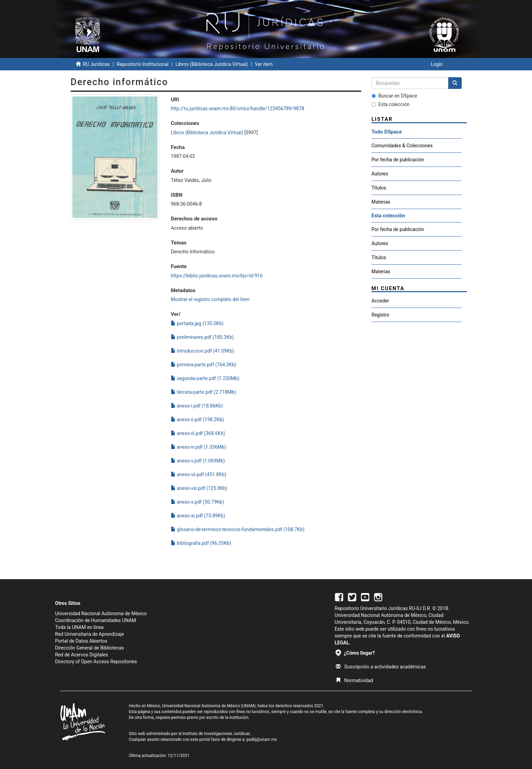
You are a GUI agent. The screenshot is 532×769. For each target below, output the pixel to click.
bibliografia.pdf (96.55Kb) (201, 543)
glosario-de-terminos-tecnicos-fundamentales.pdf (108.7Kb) (238, 529)
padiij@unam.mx (262, 739)
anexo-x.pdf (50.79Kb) (197, 502)
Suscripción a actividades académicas (381, 667)
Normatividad (354, 680)
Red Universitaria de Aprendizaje (90, 634)
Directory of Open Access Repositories (96, 662)
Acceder (380, 301)
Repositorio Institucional (143, 64)
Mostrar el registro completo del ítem (210, 299)
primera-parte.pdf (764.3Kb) (204, 365)
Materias (381, 202)
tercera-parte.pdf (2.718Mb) (203, 392)
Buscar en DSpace (394, 96)
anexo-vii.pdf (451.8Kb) (199, 474)
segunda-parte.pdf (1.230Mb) (205, 378)
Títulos (379, 188)
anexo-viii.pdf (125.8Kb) (199, 488)
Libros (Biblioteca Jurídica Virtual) (212, 64)
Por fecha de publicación (398, 160)
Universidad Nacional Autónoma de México (101, 613)
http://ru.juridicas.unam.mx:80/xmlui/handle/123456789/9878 (238, 108)
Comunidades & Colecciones (402, 146)
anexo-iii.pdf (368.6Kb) (198, 433)
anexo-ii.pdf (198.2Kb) (197, 420)
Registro (380, 315)
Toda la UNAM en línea (79, 627)
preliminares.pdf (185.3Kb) (202, 337)
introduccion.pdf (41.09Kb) (202, 351)
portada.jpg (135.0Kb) (197, 323)
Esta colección (391, 104)
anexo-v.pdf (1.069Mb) (198, 461)
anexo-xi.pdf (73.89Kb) (198, 516)
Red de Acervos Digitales (82, 655)
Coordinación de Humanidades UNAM (96, 620)
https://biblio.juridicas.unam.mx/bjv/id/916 (217, 276)
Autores (380, 174)
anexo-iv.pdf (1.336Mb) (198, 447)
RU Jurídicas (96, 64)
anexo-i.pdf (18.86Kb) (197, 406)
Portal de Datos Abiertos (81, 641)
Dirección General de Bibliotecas (90, 648)
